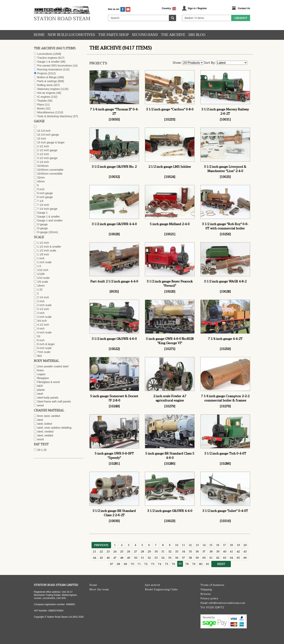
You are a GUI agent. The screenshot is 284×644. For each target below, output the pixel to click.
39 (218, 552)
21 (94, 552)
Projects (42, 73)
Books (41, 108)
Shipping (206, 589)
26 (129, 552)
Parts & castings (47, 81)
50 (136, 558)
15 (211, 545)
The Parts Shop (113, 35)
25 (122, 552)
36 (197, 552)
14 (204, 545)
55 (170, 558)
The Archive (173, 35)
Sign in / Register (197, 8)
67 (112, 564)
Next (221, 564)
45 (101, 558)
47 (115, 558)
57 (183, 558)
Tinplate (42, 101)
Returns (206, 594)
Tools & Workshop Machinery (55, 116)
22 (101, 552)
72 (146, 564)
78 (187, 564)
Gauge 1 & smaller (49, 62)
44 (94, 558)
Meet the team (99, 589)
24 (115, 552)
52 (149, 558)
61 (211, 558)
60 (204, 558)
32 (170, 552)
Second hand (145, 35)
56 (177, 558)
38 (211, 552)
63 (225, 558)
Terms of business (212, 585)
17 (224, 545)
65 (238, 558)
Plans (41, 105)
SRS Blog (197, 35)
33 (177, 552)
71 (139, 564)
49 (129, 558)
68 (118, 564)
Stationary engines (49, 89)
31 (163, 552)
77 (180, 564)
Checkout (241, 18)
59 (197, 558)
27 (136, 552)
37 (204, 552)
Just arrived (152, 585)
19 (238, 545)
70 (132, 564)
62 (218, 558)
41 (231, 552)
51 (142, 558)
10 (176, 545)
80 (201, 564)
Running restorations (50, 69)
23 (108, 552)
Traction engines (47, 58)
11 (183, 545)
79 (194, 564)
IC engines (44, 97)
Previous (101, 545)
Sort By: (210, 63)
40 (225, 552)
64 (231, 558)
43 (245, 552)
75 (167, 564)
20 (245, 545)
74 (160, 564)
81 (208, 564)
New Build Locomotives (71, 35)
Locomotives (45, 54)
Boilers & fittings (47, 77)
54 (163, 558)
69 (125, 564)
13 (197, 545)
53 (156, 558)
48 (122, 558)
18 (231, 545)
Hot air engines (46, 93)
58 (190, 558)
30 (156, 552)
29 (149, 552)
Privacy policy (209, 598)
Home (39, 35)
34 (183, 552)
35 (190, 552)
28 (142, 552)
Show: (177, 63)
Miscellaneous (46, 112)
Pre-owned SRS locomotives (55, 66)
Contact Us (244, 8)
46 (108, 558)
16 (218, 545)
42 (238, 552)
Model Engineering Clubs (161, 589)
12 (190, 545)
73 (153, 564)
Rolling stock (45, 85)
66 (245, 558)
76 (173, 564)
